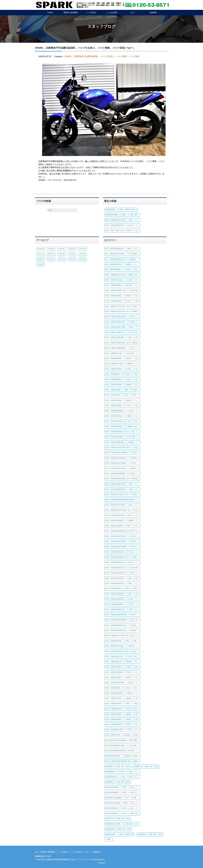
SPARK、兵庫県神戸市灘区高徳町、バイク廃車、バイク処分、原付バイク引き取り (123, 338)
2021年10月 (83, 249)
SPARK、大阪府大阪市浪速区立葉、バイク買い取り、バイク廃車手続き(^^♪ (123, 225)
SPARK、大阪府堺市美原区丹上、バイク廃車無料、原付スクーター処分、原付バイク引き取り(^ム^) (123, 426)
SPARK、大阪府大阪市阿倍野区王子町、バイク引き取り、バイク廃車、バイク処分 (123, 625)
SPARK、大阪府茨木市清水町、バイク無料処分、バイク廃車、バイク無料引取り (123, 698)
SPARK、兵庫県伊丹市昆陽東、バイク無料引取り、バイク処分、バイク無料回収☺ (123, 285)
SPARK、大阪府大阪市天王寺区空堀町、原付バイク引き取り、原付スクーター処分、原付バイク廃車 (123, 510)
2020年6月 (62, 254)
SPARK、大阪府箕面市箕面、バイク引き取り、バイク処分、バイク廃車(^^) (123, 688)
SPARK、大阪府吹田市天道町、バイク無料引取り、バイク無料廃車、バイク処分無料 (123, 400)
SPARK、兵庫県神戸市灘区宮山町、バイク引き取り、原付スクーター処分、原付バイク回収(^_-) (123, 332)
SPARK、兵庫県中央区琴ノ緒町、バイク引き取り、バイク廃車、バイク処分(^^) (123, 280)
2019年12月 (62, 259)
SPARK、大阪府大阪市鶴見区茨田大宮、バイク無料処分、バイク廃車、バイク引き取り (123, 630)
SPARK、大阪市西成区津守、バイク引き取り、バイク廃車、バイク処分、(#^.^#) (123, 374)
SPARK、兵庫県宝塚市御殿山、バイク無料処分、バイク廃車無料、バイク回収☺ (123, 296)
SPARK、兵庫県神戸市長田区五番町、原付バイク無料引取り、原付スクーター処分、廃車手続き (123, 343)
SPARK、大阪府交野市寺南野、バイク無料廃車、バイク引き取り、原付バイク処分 (123, 385)
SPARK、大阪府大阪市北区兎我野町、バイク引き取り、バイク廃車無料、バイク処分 (123, 474)
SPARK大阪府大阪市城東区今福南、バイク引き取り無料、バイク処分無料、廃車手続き (123, 745)
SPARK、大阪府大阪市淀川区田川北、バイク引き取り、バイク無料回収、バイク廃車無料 (123, 573)
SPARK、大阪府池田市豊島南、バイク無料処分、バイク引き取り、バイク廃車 (123, 677)
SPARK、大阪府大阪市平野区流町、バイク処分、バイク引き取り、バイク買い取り (123, 515)
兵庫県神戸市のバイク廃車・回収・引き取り (146, 766)
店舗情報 (153, 13)
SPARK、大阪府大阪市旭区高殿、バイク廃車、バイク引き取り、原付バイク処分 (123, 526)
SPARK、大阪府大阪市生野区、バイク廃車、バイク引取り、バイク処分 (123, 589)
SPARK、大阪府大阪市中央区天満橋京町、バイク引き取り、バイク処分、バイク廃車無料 (123, 453)
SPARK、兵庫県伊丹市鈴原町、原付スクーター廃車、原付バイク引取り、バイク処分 (123, 291)
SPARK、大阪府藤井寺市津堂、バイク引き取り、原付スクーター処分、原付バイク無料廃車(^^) (123, 709)
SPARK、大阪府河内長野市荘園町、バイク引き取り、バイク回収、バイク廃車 (123, 683)
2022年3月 (62, 249)
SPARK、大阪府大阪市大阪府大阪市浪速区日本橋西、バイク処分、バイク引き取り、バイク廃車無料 (123, 500)
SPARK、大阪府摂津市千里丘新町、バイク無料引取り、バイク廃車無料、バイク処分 (123, 646)
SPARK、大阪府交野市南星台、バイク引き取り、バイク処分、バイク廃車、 (123, 379)
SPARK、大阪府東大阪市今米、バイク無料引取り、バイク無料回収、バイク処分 (123, 662)
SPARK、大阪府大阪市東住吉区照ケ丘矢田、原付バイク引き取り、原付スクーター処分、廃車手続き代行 (123, 531)
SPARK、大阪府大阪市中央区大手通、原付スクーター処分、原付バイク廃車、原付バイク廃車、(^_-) (123, 447)
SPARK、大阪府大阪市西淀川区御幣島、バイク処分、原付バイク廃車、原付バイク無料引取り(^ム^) (123, 620)
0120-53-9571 (99, 860)
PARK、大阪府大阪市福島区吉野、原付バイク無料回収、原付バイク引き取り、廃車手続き (123, 259)
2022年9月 (41, 249)
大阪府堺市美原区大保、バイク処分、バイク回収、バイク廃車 (122, 777)
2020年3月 (83, 254)
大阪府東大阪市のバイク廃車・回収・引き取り (118, 829)
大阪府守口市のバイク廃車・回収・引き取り (118, 819)
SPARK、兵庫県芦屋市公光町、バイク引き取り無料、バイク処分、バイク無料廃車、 (123, 353)
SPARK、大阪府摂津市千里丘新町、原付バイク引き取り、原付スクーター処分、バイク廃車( (123, 651)
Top (36, 852)
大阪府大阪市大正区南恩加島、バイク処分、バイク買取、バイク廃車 (123, 798)
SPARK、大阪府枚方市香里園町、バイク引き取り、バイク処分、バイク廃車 (123, 672)
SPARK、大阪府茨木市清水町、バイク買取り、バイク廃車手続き (123, 704)
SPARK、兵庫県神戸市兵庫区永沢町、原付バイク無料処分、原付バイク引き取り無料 (123, 311)
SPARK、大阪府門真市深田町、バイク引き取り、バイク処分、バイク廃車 (123, 724)
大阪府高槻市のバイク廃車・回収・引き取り (150, 834)
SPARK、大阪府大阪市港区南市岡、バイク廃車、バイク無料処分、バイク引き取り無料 (123, 578)
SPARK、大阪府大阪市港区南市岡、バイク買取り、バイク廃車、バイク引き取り (123, 583)
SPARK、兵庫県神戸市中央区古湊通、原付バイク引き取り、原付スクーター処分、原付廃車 (123, 306)
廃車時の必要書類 (71, 13)
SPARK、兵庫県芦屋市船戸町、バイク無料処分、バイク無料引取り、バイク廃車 (123, 358)
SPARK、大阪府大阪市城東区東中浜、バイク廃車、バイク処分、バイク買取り (123, 489)
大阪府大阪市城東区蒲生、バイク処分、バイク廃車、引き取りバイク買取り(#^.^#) (123, 793)
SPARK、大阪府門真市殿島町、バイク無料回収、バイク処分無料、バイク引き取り (123, 719)
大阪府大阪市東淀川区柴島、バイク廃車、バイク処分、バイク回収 (123, 803)
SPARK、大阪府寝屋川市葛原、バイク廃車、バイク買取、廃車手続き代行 (123, 641)
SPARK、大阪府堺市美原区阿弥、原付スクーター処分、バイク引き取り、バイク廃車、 (123, 432)
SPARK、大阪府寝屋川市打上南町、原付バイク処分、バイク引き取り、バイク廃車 (123, 636)
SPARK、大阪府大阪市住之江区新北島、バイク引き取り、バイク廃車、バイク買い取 (123, 463)
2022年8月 (51, 249)
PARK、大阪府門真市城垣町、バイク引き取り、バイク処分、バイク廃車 (123, 270)
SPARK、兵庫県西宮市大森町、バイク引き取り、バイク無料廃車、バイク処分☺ (123, 369)
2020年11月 (41, 254)
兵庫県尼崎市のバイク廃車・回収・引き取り (118, 766)
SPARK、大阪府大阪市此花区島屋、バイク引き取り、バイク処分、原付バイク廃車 (123, 552)
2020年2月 (41, 259)
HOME (50, 13)
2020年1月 (51, 259)
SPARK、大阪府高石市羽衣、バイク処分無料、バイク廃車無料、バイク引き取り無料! (123, 735)
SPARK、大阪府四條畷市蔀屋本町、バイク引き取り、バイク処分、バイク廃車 (123, 411)
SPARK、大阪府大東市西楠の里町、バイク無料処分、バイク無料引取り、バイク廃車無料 (123, 442)
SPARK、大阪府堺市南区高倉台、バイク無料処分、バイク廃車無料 (123, 416)
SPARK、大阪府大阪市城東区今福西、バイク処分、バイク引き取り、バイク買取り (123, 484)
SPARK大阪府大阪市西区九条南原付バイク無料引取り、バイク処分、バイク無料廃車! (123, 751)
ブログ (132, 13)
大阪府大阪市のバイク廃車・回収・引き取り (118, 782)
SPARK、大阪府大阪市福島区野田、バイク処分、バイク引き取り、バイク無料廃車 (123, 594)
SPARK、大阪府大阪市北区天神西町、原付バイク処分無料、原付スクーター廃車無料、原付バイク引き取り (123, 479)
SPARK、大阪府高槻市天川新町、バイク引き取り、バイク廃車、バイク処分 (123, 730)
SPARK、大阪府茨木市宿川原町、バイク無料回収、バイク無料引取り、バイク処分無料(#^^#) (123, 693)
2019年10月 (83, 259)
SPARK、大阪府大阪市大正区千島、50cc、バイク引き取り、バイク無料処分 (123, 494)
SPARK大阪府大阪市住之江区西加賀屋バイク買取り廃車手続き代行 (123, 740)
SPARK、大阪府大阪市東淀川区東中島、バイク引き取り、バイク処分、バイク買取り (123, 542)
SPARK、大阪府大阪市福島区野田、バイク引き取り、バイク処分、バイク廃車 (123, 599)
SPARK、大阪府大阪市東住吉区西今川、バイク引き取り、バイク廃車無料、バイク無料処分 (123, 536)
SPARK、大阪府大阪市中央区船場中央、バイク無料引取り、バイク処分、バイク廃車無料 (123, 458)
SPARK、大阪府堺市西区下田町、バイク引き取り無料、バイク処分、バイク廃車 (123, 437)
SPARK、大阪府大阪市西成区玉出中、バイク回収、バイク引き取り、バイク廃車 (123, 609)
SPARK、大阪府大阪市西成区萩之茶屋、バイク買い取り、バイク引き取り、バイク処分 (123, 615)
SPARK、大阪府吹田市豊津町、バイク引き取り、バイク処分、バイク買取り (123, 406)
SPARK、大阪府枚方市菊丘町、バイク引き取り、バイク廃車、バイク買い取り (123, 667)
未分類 (108, 840)
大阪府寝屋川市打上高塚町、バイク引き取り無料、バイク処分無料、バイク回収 (123, 824)
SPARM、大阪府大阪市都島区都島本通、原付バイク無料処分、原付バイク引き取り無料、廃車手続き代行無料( (123, 761)
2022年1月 (72, 249)
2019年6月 (41, 264)
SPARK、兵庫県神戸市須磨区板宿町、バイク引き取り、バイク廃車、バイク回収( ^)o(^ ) (84, 48)
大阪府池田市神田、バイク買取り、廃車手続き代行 (119, 834)
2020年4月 (72, 254)
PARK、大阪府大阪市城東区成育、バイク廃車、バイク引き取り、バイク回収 (123, 249)
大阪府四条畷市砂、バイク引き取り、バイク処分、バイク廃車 (122, 772)
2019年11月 (72, 259)
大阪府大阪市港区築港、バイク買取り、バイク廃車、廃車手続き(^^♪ (123, 215)
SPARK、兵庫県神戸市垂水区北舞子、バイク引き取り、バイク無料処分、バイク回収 (123, 322)
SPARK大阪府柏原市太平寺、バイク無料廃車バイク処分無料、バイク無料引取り (123, 756)
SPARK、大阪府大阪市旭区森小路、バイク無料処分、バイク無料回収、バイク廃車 (123, 521)
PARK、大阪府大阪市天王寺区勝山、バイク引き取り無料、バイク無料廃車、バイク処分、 (123, 254)
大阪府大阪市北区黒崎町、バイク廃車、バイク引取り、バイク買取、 (123, 787)
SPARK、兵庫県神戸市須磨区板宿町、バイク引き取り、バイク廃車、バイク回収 (102, 56)
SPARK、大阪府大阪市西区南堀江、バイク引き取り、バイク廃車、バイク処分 (123, 604)
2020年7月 (51, 254)
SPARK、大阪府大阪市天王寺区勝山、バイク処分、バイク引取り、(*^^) (123, 220)
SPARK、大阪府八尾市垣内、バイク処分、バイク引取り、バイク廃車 (123, 395)
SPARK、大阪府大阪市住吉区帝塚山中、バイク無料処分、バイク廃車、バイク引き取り (123, 468)
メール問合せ (91, 13)
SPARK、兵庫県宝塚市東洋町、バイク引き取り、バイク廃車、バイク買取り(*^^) (123, 301)
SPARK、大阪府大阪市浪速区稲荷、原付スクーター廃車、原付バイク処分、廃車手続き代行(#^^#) (123, 557)
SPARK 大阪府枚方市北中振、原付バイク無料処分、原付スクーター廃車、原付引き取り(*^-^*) (123, 275)
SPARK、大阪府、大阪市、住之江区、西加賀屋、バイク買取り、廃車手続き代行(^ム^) (123, 231)
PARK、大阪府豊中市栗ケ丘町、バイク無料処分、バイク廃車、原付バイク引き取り (123, 264)
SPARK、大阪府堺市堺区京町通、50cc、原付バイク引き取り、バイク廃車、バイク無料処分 (123, 421)
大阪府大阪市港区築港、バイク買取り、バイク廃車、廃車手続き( (123, 813)
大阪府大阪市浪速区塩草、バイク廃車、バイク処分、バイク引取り (123, 808)
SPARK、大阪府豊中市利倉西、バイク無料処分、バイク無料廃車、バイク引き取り (123, 714)
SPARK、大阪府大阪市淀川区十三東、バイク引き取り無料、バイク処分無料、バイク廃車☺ (123, 568)
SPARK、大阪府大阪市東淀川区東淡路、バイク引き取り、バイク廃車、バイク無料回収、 (123, 547)
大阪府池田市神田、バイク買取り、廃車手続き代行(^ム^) (121, 210)
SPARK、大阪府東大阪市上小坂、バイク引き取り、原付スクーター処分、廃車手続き (123, 657)
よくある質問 (112, 13)
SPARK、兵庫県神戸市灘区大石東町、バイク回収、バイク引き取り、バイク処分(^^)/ (123, 327)
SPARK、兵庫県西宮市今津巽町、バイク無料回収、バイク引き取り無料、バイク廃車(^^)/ (123, 364)
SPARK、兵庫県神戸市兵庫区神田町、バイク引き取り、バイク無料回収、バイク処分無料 (123, 317)
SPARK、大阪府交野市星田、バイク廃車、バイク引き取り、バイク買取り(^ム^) (123, 390)
